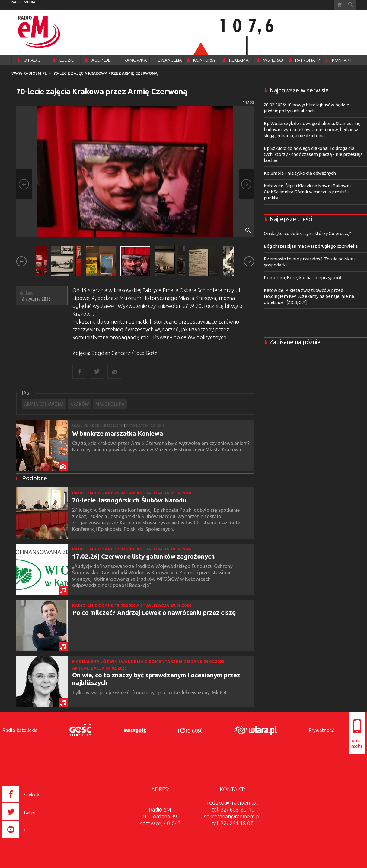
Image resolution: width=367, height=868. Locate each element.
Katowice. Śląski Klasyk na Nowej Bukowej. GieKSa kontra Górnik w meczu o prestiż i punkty (308, 192)
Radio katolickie (20, 730)
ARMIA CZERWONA (44, 404)
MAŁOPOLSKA (110, 404)
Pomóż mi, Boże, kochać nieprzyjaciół (302, 278)
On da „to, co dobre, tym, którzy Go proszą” (308, 233)
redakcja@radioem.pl (232, 802)
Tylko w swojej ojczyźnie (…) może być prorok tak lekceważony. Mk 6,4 (150, 692)
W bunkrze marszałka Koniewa (118, 433)
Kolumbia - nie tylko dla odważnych (300, 173)
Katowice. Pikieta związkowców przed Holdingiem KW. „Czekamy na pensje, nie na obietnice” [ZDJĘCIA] (309, 296)
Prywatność (321, 730)
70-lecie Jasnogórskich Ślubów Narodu (129, 500)
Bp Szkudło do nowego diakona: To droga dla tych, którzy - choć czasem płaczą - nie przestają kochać (313, 154)
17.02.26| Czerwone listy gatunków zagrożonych (144, 556)
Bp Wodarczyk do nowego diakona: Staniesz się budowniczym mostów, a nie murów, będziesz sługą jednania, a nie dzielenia (312, 129)
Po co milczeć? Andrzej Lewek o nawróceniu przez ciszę (154, 612)
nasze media (23, 2)
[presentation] (34, 839)
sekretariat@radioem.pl (232, 816)
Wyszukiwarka (351, 5)
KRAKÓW (80, 404)
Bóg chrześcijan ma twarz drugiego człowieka (311, 246)
